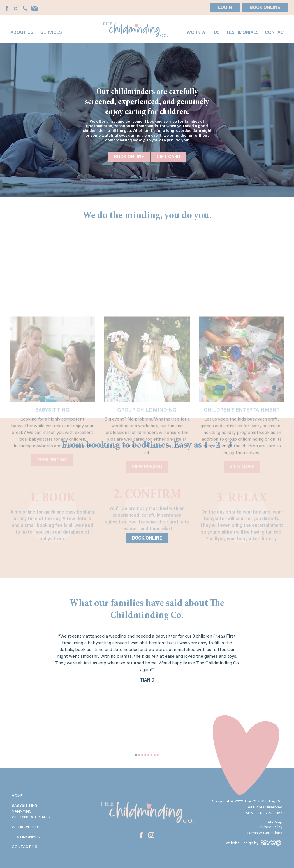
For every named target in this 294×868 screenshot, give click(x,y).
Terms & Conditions (264, 833)
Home (17, 796)
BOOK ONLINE (265, 8)
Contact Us (25, 847)
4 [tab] (145, 755)
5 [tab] (148, 755)
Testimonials (242, 33)
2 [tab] (139, 755)
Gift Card (168, 157)
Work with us (203, 33)
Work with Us (26, 827)
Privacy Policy (270, 827)
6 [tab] (151, 755)
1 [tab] (136, 755)
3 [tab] (142, 755)
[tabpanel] (147, 664)
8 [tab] (158, 755)
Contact (276, 33)
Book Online (129, 157)
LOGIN (225, 8)
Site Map (274, 823)
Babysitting (25, 806)
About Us (22, 33)
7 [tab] (155, 755)
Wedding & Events (31, 818)
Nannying (22, 812)
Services (51, 33)
